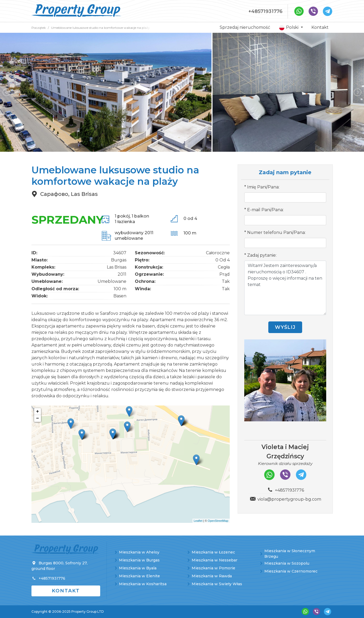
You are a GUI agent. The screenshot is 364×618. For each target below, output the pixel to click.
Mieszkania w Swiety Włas (217, 584)
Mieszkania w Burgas (139, 560)
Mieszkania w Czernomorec (291, 571)
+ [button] (38, 412)
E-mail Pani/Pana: (265, 210)
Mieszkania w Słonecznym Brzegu (290, 554)
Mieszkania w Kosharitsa (143, 584)
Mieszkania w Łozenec (213, 552)
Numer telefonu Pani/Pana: (276, 232)
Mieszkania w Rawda (212, 576)
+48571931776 (265, 11)
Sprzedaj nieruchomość (245, 27)
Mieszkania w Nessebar (215, 560)
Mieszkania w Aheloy (139, 552)
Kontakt (320, 27)
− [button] (38, 418)
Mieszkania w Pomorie (213, 568)
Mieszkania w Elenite (139, 576)
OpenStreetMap (218, 521)
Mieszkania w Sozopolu (287, 563)
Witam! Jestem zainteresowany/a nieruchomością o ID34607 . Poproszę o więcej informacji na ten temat (285, 288)
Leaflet (198, 521)
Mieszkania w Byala (138, 568)
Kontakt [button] (66, 591)
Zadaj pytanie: (262, 255)
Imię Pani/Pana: (263, 187)
